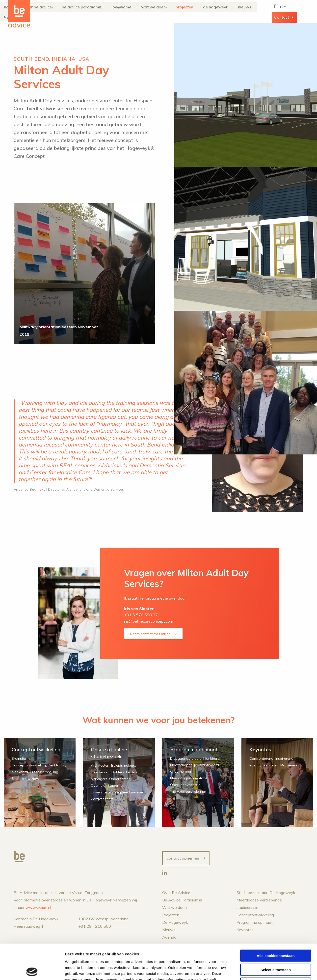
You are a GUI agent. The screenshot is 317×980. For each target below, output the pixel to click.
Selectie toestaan (276, 935)
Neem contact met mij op (150, 634)
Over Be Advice (57, 12)
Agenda (257, 12)
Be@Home (133, 12)
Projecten (188, 12)
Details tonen (268, 970)
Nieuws (240, 12)
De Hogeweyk (218, 12)
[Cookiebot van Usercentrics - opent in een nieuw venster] (32, 970)
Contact (298, 12)
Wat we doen (158, 12)
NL (277, 12)
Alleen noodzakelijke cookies (276, 948)
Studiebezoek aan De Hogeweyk (266, 893)
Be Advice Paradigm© (100, 12)
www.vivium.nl (38, 907)
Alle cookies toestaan (276, 920)
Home (35, 12)
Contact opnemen (183, 858)
